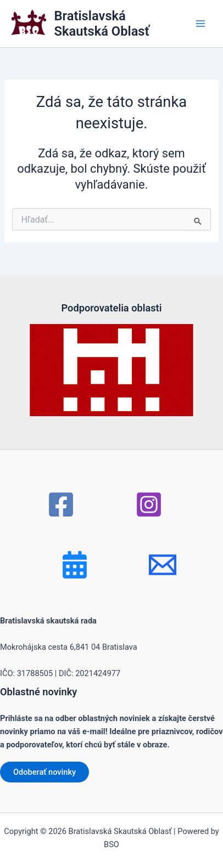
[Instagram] (149, 504)
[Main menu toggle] (200, 24)
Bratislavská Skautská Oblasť (102, 24)
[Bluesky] (75, 565)
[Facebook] (61, 504)
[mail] (163, 565)
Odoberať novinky (44, 772)
